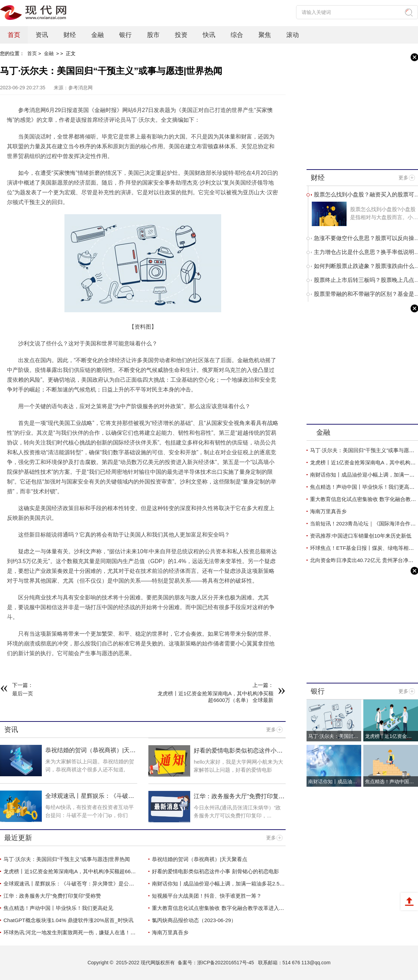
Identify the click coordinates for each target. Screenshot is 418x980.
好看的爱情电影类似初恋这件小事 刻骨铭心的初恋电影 (238, 754)
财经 (70, 35)
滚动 (293, 35)
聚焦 (265, 35)
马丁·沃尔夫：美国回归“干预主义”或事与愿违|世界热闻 (67, 859)
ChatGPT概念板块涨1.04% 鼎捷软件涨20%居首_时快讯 (68, 920)
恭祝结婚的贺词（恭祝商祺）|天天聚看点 (200, 859)
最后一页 (23, 693)
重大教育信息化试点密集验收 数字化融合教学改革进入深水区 (223, 908)
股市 (153, 35)
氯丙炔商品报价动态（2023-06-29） (194, 920)
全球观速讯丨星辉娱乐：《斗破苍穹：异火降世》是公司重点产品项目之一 (90, 884)
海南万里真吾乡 (170, 932)
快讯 (209, 35)
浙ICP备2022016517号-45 (226, 963)
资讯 (42, 35)
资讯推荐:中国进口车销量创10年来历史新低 (361, 536)
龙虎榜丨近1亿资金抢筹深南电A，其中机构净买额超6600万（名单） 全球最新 (94, 871)
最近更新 (18, 838)
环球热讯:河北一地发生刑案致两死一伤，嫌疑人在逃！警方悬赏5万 (82, 932)
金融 (98, 35)
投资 (181, 35)
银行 (125, 35)
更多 (271, 730)
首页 (14, 35)
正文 (71, 53)
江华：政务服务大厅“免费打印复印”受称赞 (52, 896)
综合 (237, 35)
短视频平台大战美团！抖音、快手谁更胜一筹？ (207, 896)
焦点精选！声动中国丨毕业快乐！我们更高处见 (58, 908)
